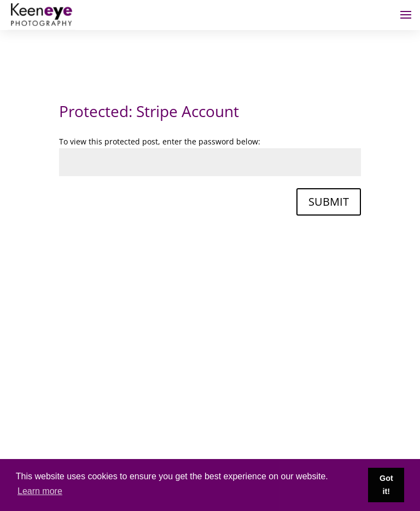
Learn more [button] (40, 491)
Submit (329, 202)
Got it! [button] (386, 485)
